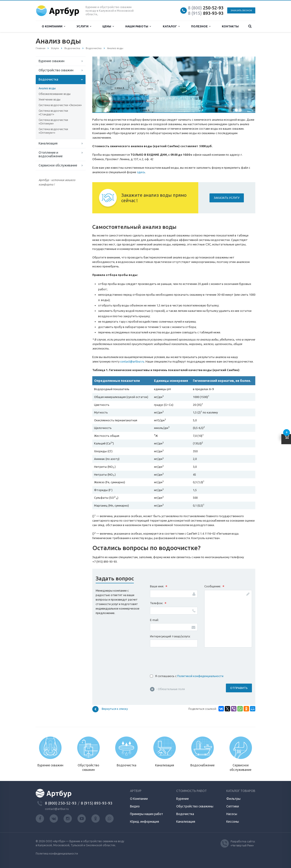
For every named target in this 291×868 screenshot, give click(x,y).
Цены (108, 26)
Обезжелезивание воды (55, 94)
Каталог (171, 26)
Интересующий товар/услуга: (170, 636)
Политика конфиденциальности (57, 854)
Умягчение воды (50, 99)
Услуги (84, 26)
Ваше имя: (159, 587)
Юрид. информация (144, 822)
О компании (53, 26)
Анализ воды (47, 88)
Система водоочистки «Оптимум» (53, 122)
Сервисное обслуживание (58, 165)
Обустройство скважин (56, 70)
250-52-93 (206, 8)
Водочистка (185, 814)
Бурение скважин (52, 61)
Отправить (239, 688)
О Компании (139, 799)
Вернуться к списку (110, 709)
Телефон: (158, 603)
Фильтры (233, 799)
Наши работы (138, 26)
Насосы (232, 814)
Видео (135, 806)
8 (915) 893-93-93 (97, 803)
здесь (141, 172)
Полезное (201, 26)
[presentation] (184, 659)
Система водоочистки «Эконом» (60, 105)
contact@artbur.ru (132, 361)
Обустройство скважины (195, 806)
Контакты (230, 26)
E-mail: (154, 620)
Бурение (183, 799)
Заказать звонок (241, 10)
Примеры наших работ (147, 814)
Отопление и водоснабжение (51, 154)
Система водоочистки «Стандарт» (53, 113)
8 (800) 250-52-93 (61, 803)
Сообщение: (214, 587)
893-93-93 (206, 13)
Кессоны (233, 822)
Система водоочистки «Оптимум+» (53, 131)
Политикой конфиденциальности (200, 676)
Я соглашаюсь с (189, 676)
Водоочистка (48, 79)
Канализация (48, 143)
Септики (233, 806)
